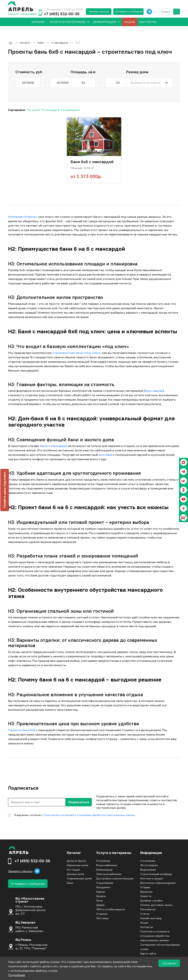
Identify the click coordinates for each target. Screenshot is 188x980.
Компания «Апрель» (23, 217)
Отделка (102, 914)
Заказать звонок (99, 11)
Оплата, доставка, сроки (156, 905)
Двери (100, 905)
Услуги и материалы (68, 22)
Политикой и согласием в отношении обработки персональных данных (89, 815)
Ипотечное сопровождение (158, 883)
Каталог (74, 853)
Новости (146, 896)
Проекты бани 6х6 (22, 730)
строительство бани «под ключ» (76, 353)
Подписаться (79, 802)
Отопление (103, 861)
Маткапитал (148, 909)
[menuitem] (39, 22)
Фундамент (104, 887)
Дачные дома (75, 874)
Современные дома (79, 878)
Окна (99, 900)
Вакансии (146, 892)
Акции (130, 22)
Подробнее (17, 975)
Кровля (101, 896)
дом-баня (105, 455)
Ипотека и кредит (152, 878)
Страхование (105, 883)
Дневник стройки (151, 900)
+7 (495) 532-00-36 (62, 14)
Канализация (104, 870)
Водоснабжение (107, 865)
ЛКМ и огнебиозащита (110, 909)
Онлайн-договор (151, 918)
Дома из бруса (76, 861)
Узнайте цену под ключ (5, 490)
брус (148, 391)
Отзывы (145, 887)
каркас (158, 391)
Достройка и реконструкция (115, 878)
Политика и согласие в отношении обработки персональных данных (155, 936)
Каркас (101, 892)
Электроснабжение (109, 874)
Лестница (102, 918)
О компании (148, 861)
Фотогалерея (149, 865)
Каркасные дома (77, 865)
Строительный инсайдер (156, 874)
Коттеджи (73, 870)
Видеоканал (148, 870)
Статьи (145, 914)
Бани (70, 883)
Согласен (169, 963)
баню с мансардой (54, 446)
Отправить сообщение (129, 11)
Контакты (148, 22)
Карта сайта (148, 953)
